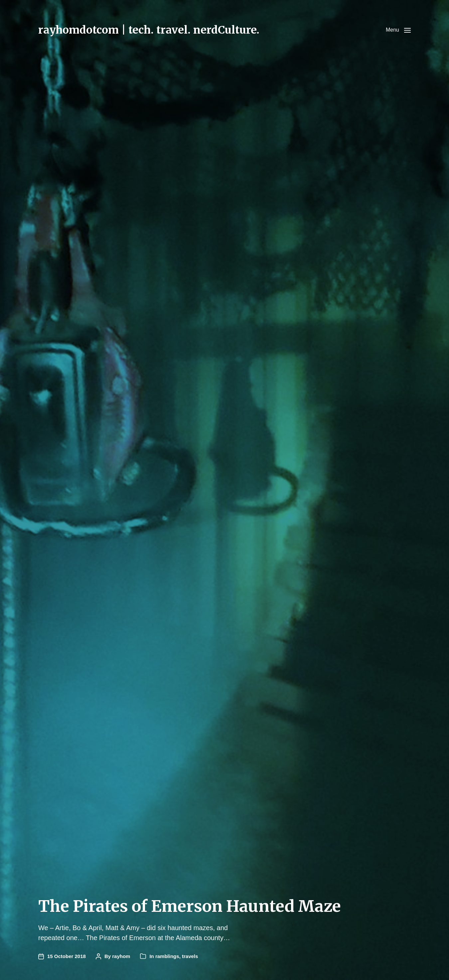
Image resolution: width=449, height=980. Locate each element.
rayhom (121, 956)
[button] (398, 30)
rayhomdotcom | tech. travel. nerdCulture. (149, 30)
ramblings (167, 956)
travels (190, 956)
